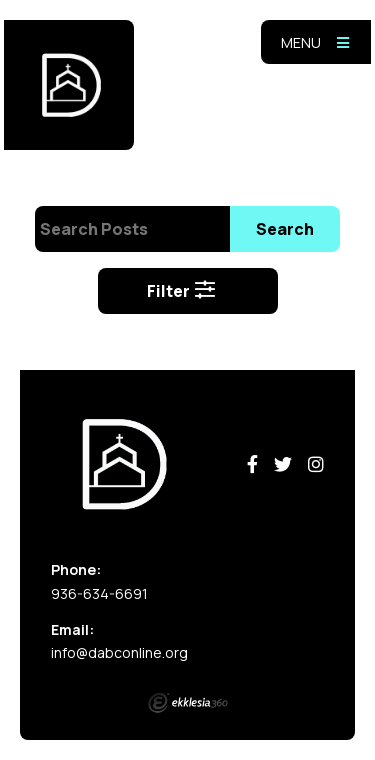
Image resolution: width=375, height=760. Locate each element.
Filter (182, 291)
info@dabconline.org (119, 652)
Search (285, 229)
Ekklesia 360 (188, 703)
